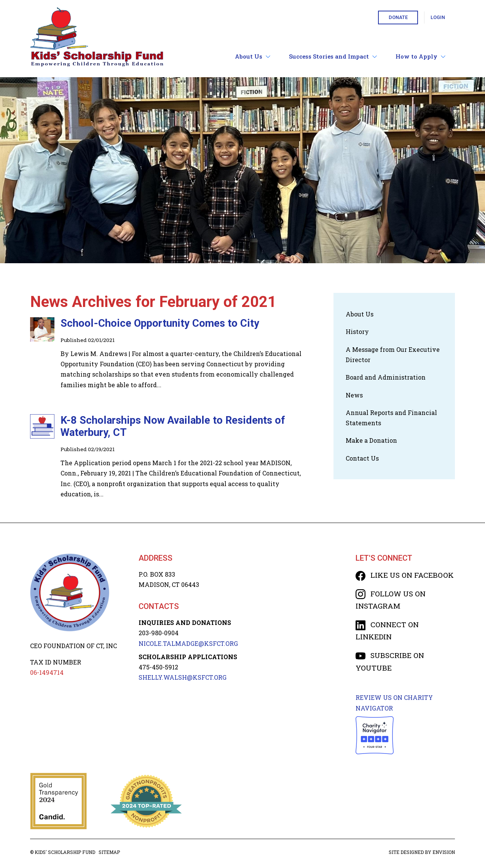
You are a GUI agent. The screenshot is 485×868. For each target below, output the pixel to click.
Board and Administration (386, 377)
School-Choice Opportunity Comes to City (160, 323)
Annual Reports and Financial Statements (391, 418)
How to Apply (421, 56)
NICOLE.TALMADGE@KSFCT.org (188, 643)
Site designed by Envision (422, 852)
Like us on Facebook (405, 575)
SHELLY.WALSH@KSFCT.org (183, 677)
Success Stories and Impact (333, 56)
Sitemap (109, 852)
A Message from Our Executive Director (393, 355)
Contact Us (362, 458)
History (357, 331)
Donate (398, 17)
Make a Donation (371, 440)
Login (438, 17)
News (354, 395)
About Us (253, 56)
